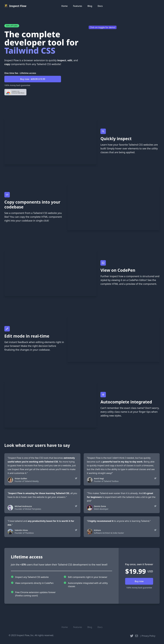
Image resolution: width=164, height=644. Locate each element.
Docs (100, 6)
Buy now (139, 581)
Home (64, 6)
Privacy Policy (148, 636)
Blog (90, 6)
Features (78, 6)
